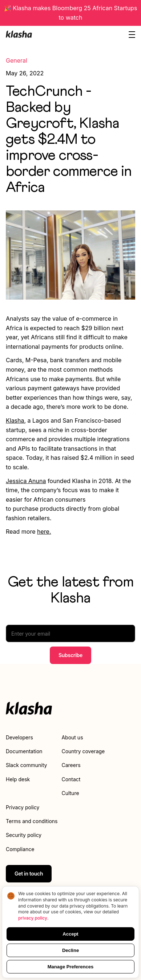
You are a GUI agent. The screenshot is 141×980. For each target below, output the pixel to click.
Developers (19, 737)
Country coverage (83, 751)
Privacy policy (23, 807)
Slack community (26, 765)
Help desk (18, 779)
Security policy (24, 835)
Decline (70, 950)
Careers (71, 765)
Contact (71, 779)
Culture (70, 793)
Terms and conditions (32, 821)
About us (72, 737)
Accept (70, 934)
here (43, 532)
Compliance (20, 849)
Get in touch (29, 874)
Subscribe (70, 655)
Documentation (24, 751)
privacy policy (33, 918)
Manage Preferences (70, 967)
